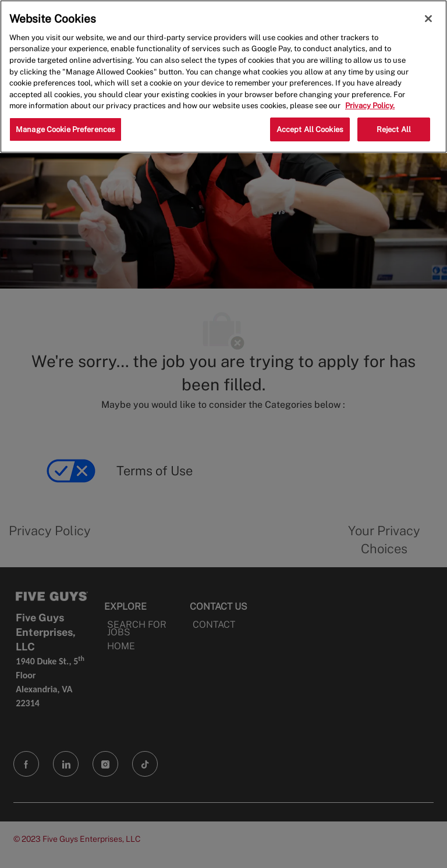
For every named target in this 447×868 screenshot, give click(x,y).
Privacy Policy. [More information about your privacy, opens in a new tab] (370, 106)
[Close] (428, 19)
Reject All (394, 129)
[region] (223, 77)
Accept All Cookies (310, 129)
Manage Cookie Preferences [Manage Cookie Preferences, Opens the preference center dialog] (65, 129)
